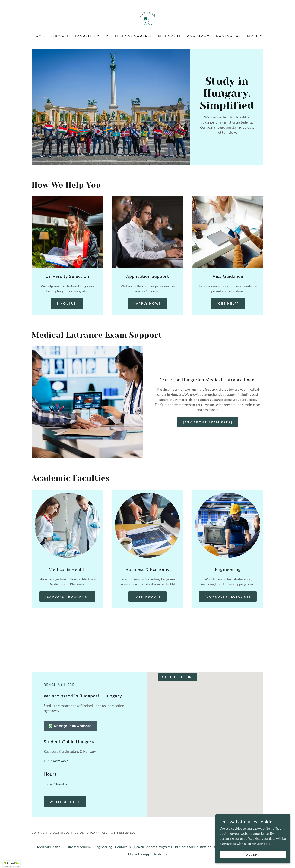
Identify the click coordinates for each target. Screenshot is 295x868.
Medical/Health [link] (49, 847)
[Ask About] (147, 596)
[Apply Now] (147, 303)
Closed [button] (59, 784)
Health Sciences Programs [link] (153, 847)
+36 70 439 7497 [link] (56, 761)
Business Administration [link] (193, 847)
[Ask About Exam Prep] (208, 422)
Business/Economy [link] (77, 847)
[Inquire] (67, 303)
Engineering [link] (103, 847)
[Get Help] (228, 303)
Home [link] (39, 36)
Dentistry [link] (160, 854)
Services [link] (60, 36)
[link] (147, 19)
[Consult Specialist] (228, 596)
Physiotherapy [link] (139, 854)
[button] (88, 36)
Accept (253, 855)
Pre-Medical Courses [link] (129, 36)
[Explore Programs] (67, 596)
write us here (65, 802)
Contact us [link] (228, 36)
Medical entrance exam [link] (184, 36)
